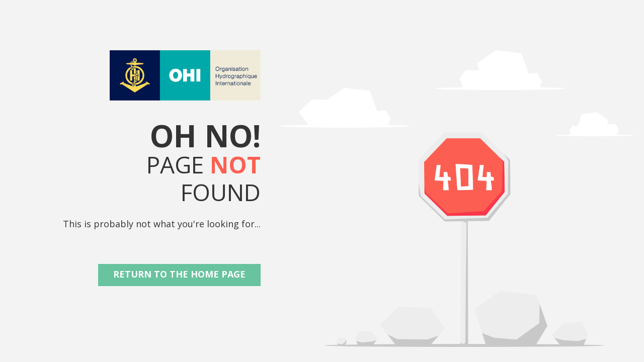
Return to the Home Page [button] (179, 274)
